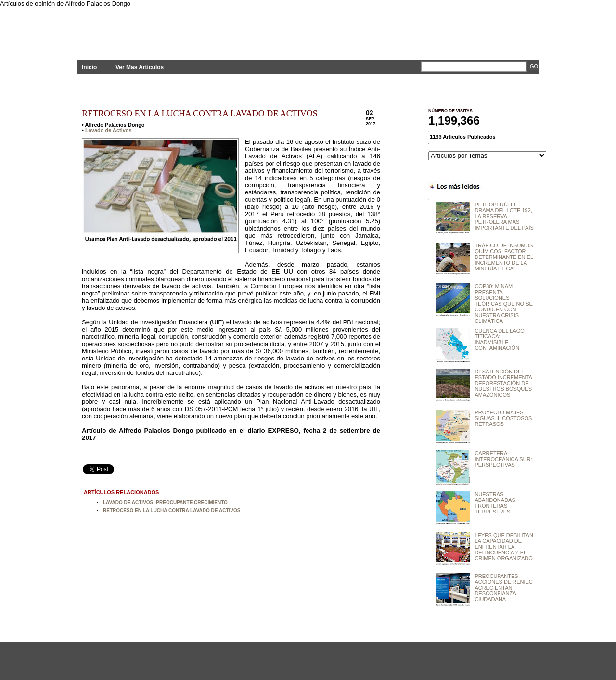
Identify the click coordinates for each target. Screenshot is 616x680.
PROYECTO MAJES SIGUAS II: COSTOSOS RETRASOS (503, 418)
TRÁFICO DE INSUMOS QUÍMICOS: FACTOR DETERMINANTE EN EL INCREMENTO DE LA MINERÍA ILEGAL (504, 257)
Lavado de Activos (109, 130)
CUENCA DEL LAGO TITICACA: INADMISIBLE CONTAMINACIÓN (500, 339)
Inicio (89, 67)
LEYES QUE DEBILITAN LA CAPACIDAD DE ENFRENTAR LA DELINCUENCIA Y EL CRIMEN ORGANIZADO (504, 547)
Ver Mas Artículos (140, 67)
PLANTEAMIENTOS (164, 28)
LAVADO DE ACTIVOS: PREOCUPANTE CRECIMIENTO (165, 503)
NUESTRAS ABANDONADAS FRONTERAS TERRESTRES (495, 503)
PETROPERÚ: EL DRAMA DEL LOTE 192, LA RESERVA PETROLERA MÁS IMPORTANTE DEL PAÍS (504, 216)
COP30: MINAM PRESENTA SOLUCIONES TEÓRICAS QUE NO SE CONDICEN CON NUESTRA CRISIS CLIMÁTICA (503, 304)
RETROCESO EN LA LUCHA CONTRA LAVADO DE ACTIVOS (200, 114)
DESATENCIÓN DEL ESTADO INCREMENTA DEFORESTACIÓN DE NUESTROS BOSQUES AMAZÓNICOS (503, 383)
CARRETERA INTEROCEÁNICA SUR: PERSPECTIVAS (503, 459)
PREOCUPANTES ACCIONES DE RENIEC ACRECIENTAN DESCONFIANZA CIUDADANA (503, 588)
